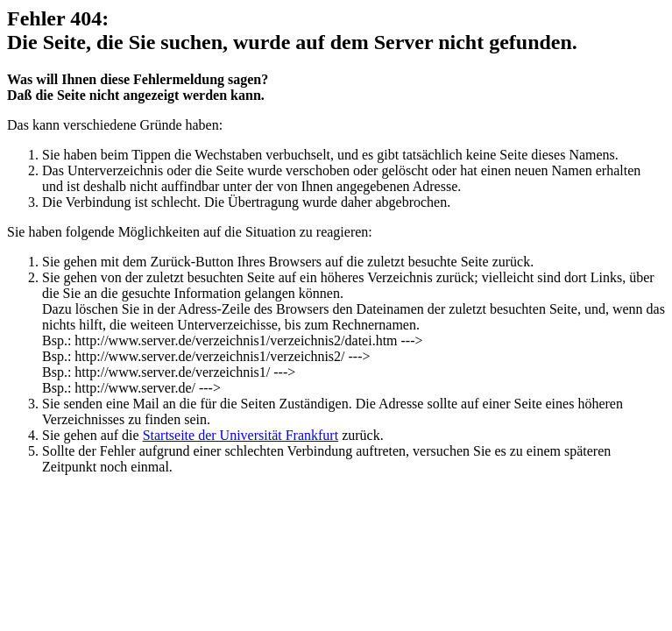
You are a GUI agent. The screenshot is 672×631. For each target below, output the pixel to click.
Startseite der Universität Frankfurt (241, 435)
